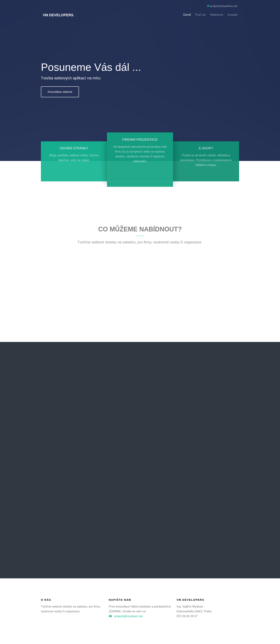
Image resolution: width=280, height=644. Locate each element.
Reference (217, 15)
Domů (187, 15)
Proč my (200, 15)
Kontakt (232, 15)
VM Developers (59, 15)
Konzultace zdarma (60, 92)
